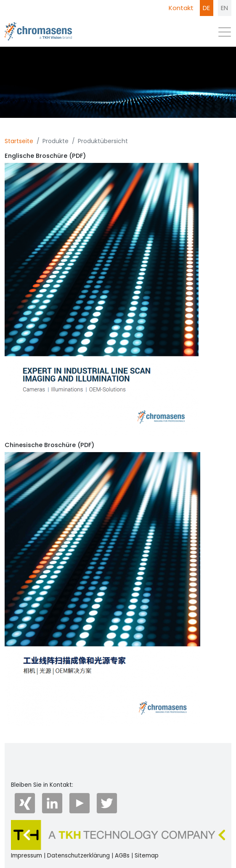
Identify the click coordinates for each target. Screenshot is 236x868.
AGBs (122, 856)
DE (206, 8)
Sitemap (147, 856)
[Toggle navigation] (225, 34)
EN (224, 8)
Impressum (27, 856)
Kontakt (181, 8)
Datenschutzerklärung (78, 856)
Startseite (19, 141)
